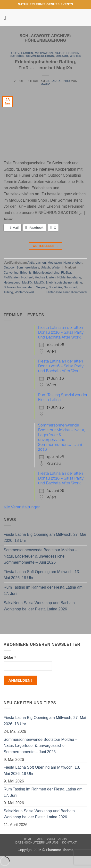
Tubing (8, 292)
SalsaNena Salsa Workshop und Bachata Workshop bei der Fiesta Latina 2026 (39, 606)
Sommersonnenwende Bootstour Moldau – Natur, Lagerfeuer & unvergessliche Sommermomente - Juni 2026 (62, 437)
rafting (78, 282)
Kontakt (70, 843)
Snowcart (70, 287)
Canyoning (11, 272)
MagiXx (27, 282)
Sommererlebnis (40, 56)
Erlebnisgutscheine (46, 272)
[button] (7, 18)
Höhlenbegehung (69, 277)
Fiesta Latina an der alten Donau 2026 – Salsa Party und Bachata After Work (61, 332)
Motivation (44, 53)
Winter (76, 56)
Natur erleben (67, 53)
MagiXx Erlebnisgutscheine (53, 282)
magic (45, 84)
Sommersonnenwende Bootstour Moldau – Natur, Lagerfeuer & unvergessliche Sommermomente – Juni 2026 (40, 556)
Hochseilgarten (45, 277)
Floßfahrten (12, 277)
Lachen (27, 53)
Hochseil (27, 277)
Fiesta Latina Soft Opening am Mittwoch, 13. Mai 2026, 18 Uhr (42, 575)
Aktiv (15, 53)
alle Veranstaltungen (22, 507)
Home (28, 839)
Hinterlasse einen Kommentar (67, 292)
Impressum (45, 839)
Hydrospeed (12, 282)
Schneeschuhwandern (19, 287)
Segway (42, 287)
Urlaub (62, 56)
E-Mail (10, 657)
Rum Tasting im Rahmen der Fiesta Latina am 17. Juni (43, 590)
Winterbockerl (24, 292)
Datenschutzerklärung (37, 843)
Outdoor (17, 56)
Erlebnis (26, 272)
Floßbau (67, 272)
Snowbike (55, 287)
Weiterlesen (45, 246)
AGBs (63, 839)
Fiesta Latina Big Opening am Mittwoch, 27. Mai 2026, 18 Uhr (45, 538)
